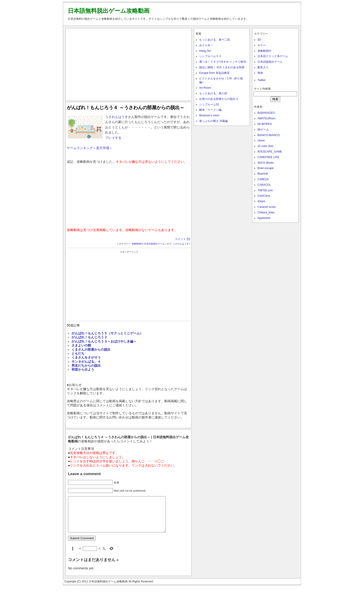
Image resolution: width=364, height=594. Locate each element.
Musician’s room (209, 115)
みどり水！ (206, 45)
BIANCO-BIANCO (269, 135)
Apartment (264, 218)
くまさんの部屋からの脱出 (91, 349)
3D (259, 40)
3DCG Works (266, 163)
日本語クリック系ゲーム (273, 56)
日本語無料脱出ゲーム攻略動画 (109, 11)
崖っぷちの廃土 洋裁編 (213, 121)
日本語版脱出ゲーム (154, 244)
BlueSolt (263, 174)
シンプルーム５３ (210, 56)
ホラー (262, 45)
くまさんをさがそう (86, 357)
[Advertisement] (129, 63)
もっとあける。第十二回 (214, 40)
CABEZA (263, 179)
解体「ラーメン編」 (212, 110)
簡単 (260, 73)
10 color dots (265, 146)
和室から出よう (83, 369)
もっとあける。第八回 (213, 93)
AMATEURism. (267, 118)
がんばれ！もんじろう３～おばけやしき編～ (104, 341)
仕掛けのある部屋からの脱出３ (219, 99)
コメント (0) (182, 239)
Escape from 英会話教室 (214, 73)
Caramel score (266, 207)
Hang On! (205, 51)
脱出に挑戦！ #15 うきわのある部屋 (222, 67)
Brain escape (266, 168)
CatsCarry (264, 196)
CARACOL (264, 185)
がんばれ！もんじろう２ (89, 337)
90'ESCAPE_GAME (270, 152)
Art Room (205, 88)
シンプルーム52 (209, 104)
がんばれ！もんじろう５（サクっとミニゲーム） (107, 333)
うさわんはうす (117, 117)
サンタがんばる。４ (86, 362)
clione (261, 140)
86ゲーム (263, 130)
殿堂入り (263, 67)
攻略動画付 (137, 244)
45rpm (261, 201)
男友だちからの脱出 (86, 366)
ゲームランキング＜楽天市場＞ (90, 148)
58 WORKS (265, 124)
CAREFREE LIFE (268, 157)
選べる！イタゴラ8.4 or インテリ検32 (223, 62)
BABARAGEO (266, 113)
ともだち (78, 353)
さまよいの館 (81, 345)
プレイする (113, 138)
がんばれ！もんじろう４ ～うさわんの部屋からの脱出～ (126, 108)
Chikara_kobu (266, 212)
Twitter (262, 80)
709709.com (265, 190)
